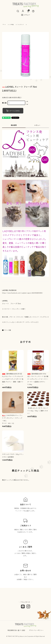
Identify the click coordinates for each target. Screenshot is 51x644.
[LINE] (23, 606)
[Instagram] (28, 606)
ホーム (4, 24)
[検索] (18, 11)
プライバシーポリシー (36, 630)
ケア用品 (11, 24)
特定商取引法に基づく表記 (16, 630)
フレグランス (20, 24)
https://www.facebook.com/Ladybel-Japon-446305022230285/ (22, 293)
